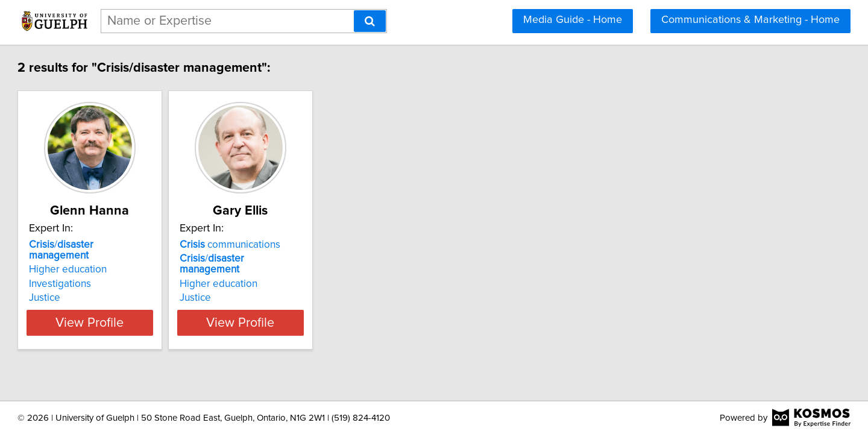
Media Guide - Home (573, 20)
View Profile (160, 312)
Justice (99, 287)
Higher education (123, 259)
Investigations (115, 273)
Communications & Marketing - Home (750, 20)
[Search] (370, 21)
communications (315, 245)
